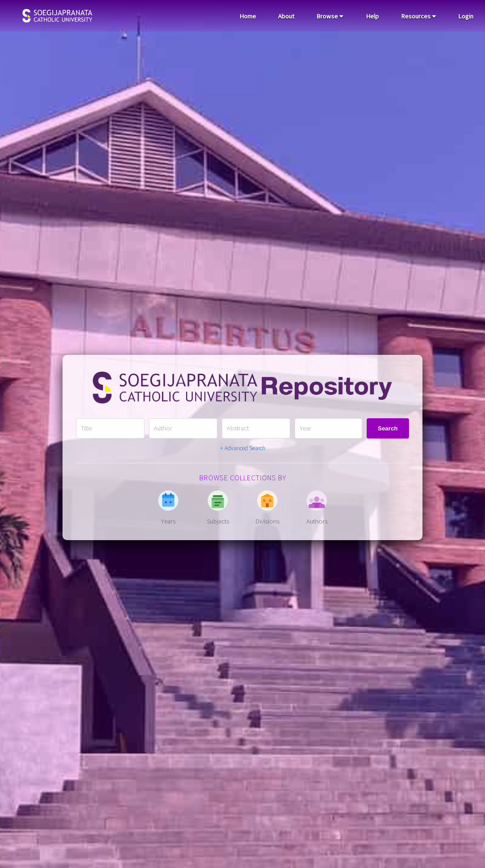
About (286, 16)
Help (372, 16)
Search (388, 428)
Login (466, 16)
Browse (330, 16)
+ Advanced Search (243, 448)
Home (248, 16)
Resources (418, 16)
